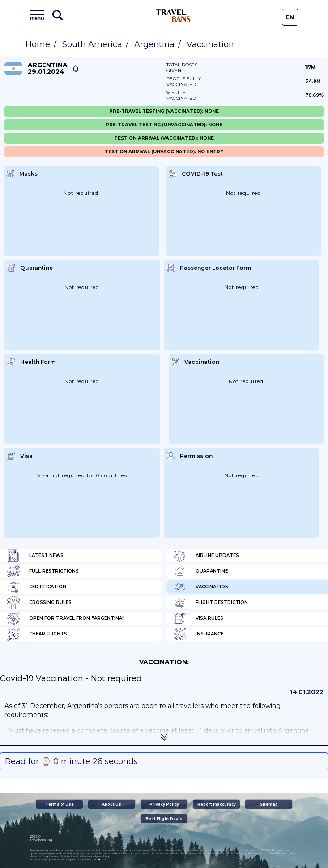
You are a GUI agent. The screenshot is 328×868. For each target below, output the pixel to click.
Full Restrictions (43, 571)
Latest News (35, 556)
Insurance (198, 634)
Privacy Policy (164, 804)
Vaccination (201, 587)
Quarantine (200, 571)
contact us (99, 859)
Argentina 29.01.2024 (48, 69)
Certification (36, 587)
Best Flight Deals (164, 819)
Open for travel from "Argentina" (66, 618)
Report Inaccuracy (217, 804)
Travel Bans (173, 16)
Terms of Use (60, 804)
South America (92, 44)
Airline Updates (206, 556)
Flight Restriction (211, 603)
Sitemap (269, 804)
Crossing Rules (39, 603)
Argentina (154, 44)
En (290, 17)
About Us (112, 804)
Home (38, 44)
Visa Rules (198, 618)
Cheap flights (37, 634)
